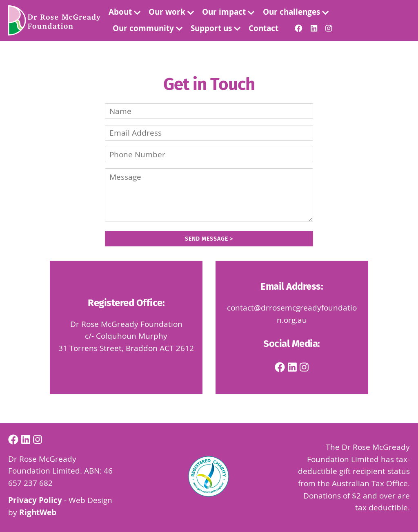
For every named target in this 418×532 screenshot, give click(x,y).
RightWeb (38, 512)
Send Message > (209, 239)
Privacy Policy (35, 500)
